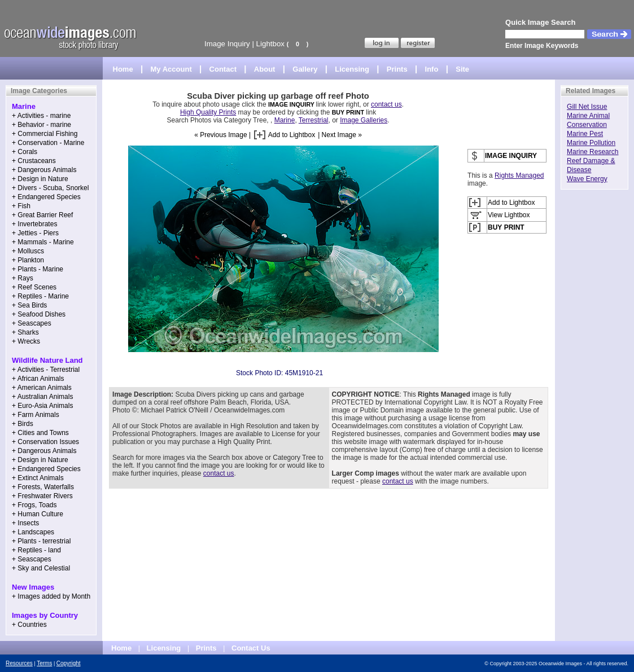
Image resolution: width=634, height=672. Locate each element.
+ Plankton (28, 260)
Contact (223, 69)
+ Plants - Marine (38, 269)
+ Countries (29, 625)
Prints (397, 69)
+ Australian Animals (42, 397)
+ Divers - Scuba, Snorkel (50, 188)
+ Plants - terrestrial (41, 541)
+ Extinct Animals (38, 478)
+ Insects (25, 523)
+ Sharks (25, 332)
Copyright (69, 663)
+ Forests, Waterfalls (43, 487)
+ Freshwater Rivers (42, 496)
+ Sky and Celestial (41, 568)
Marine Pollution (591, 143)
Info (432, 69)
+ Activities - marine (41, 116)
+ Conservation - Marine (48, 143)
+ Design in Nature (40, 179)
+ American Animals (42, 388)
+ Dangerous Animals (44, 170)
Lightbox (270, 44)
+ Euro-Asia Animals (42, 406)
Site (462, 69)
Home (123, 69)
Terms (44, 663)
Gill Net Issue (587, 107)
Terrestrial (314, 120)
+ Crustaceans (34, 161)
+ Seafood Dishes (39, 314)
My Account (171, 69)
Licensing (352, 69)
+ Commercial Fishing (45, 134)
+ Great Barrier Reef (42, 215)
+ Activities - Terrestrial (46, 370)
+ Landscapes (33, 532)
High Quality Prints (208, 112)
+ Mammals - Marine (43, 242)
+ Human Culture (38, 514)
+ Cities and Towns (40, 433)
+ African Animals (38, 379)
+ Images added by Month (51, 596)
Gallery (305, 69)
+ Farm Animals (36, 415)
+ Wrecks (26, 341)
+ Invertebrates (34, 224)
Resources (19, 663)
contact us (386, 104)
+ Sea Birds (29, 305)
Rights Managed (519, 175)
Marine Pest (585, 134)
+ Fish (21, 206)
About (265, 69)
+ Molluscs (28, 251)
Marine (285, 120)
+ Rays (23, 278)
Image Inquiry (227, 44)
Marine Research (593, 152)
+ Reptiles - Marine (40, 296)
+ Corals (25, 152)
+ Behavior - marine (41, 125)
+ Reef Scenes (34, 287)
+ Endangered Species (46, 197)
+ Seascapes (32, 323)
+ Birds (23, 424)
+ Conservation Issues (45, 442)
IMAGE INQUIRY (292, 104)
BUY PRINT (348, 112)
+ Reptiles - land (36, 550)
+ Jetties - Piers (35, 233)
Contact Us (251, 648)
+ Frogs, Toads (34, 505)
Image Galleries (364, 120)
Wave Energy (587, 179)
